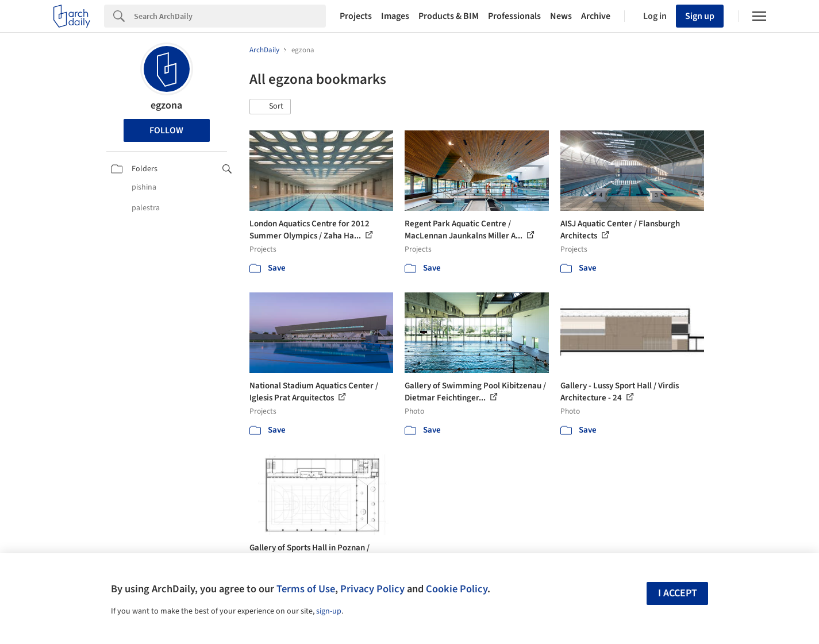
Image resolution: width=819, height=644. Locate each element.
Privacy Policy (372, 589)
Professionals (514, 16)
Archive (596, 16)
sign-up (329, 611)
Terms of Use (306, 589)
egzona (166, 105)
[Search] (230, 16)
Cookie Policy (457, 589)
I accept (678, 593)
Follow (166, 130)
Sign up (700, 16)
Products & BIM (449, 16)
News (561, 16)
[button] (270, 107)
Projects (356, 16)
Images (395, 16)
